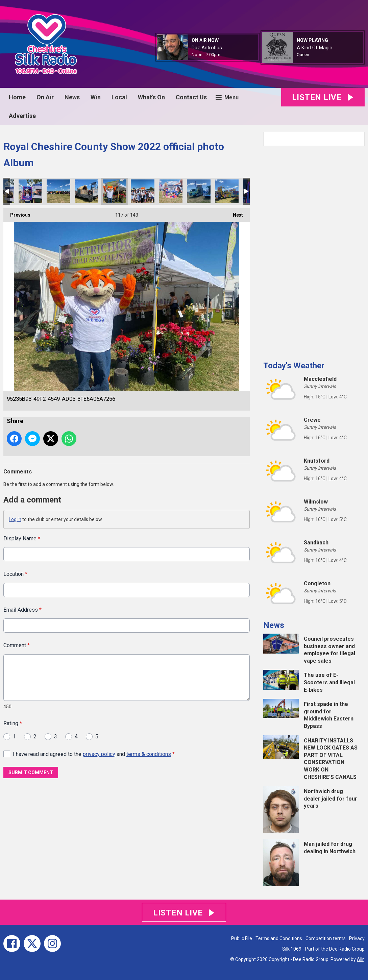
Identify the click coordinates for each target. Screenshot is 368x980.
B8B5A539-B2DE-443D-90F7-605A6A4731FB (227, 191)
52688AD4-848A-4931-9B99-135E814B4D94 (87, 191)
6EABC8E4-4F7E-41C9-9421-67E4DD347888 (171, 191)
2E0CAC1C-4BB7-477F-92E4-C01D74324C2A (30, 191)
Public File (242, 938)
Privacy (357, 938)
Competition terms (326, 938)
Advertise (22, 116)
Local (119, 97)
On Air (45, 97)
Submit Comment (31, 773)
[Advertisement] (314, 251)
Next (235, 213)
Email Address (22, 609)
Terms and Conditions (279, 938)
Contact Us (191, 97)
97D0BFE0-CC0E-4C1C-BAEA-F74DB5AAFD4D (199, 191)
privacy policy (99, 754)
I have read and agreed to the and (94, 754)
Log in (15, 519)
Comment (17, 645)
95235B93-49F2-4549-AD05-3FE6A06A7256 (115, 191)
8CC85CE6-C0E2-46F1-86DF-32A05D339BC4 (143, 191)
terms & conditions (149, 754)
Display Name (22, 538)
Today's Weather (294, 366)
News (72, 97)
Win (96, 97)
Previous (17, 213)
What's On (151, 97)
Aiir (360, 959)
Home (17, 97)
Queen (303, 55)
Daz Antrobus (207, 48)
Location (15, 574)
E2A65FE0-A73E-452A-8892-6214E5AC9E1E (58, 191)
